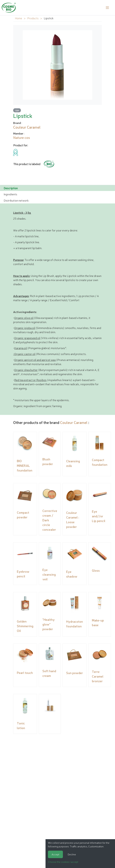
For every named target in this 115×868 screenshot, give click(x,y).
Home (19, 18)
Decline (72, 854)
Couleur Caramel (74, 422)
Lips (17, 110)
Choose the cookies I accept (63, 862)
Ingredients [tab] (10, 194)
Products (33, 18)
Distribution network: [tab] (16, 200)
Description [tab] (11, 188)
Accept (55, 854)
